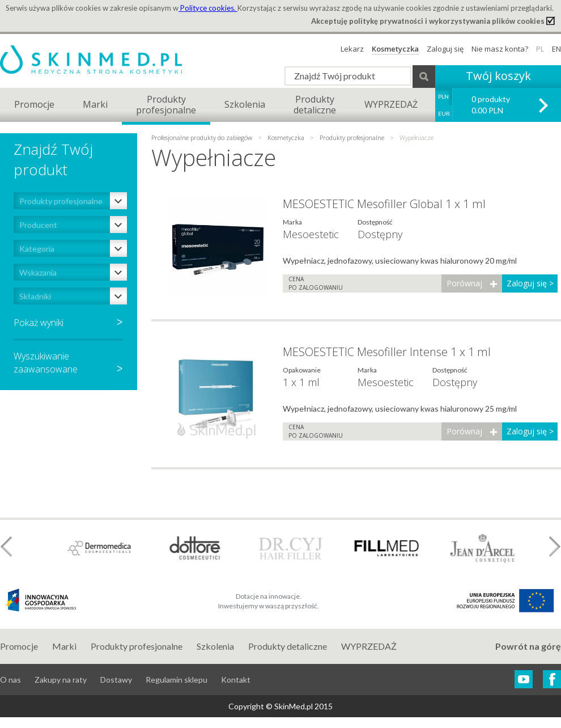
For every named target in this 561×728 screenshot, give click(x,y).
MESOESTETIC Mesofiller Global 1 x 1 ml (384, 204)
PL (540, 49)
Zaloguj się (445, 49)
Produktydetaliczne (315, 105)
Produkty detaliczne (288, 646)
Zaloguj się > (530, 283)
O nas (10, 680)
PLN (443, 96)
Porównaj (464, 283)
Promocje (34, 104)
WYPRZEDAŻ (391, 104)
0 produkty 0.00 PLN (491, 105)
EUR (444, 113)
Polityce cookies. (208, 8)
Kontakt (236, 680)
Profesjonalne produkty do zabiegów (203, 137)
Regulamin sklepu (177, 680)
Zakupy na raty (61, 680)
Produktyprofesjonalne (166, 105)
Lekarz (352, 49)
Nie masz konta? (500, 49)
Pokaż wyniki (39, 323)
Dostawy (116, 680)
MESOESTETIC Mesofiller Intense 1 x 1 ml (387, 352)
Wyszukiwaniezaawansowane (68, 362)
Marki (95, 104)
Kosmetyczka (395, 49)
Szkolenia (245, 104)
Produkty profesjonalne (352, 137)
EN (556, 49)
